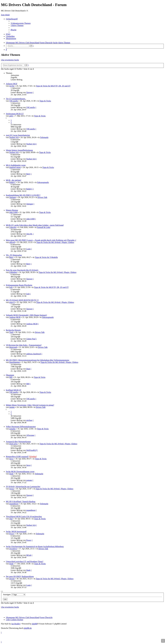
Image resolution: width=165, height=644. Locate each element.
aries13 (12, 302)
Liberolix (13, 227)
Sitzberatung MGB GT (15, 114)
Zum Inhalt (5, 15)
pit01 (11, 116)
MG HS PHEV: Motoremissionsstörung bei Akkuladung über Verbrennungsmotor (37, 360)
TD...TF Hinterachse (14, 255)
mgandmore (14, 504)
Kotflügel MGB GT (14, 390)
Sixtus (12, 489)
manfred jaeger (15, 167)
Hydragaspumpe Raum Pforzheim (19, 285)
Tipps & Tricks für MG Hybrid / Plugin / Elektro (55, 242)
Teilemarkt (44, 137)
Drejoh (12, 579)
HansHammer (15, 362)
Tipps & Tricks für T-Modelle (46, 257)
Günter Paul (31, 339)
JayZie (12, 86)
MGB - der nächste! (14, 180)
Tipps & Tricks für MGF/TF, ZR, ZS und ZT (53, 86)
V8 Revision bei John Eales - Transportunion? (24, 345)
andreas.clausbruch (34, 354)
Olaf (11, 519)
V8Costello (14, 101)
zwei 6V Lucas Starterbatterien (18, 135)
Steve (11, 459)
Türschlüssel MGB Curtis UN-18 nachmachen (24, 517)
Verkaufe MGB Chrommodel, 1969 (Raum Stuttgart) (26, 315)
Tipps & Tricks (45, 101)
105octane (30, 435)
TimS (11, 332)
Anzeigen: (14, 594)
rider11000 (13, 212)
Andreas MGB (15, 317)
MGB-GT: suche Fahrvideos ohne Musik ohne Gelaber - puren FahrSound (35, 225)
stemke (12, 407)
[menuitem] (21, 23)
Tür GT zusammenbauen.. (16, 99)
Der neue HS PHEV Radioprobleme (20, 576)
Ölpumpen (10, 375)
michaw (29, 420)
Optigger (13, 197)
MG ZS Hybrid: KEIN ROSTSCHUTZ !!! (22, 300)
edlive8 (12, 242)
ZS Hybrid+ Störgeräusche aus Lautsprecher (23, 487)
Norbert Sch (14, 137)
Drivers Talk (42, 197)
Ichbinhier (13, 272)
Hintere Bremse (12, 210)
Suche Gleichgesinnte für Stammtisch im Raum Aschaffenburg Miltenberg (35, 546)
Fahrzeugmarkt (43, 182)
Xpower (29, 92)
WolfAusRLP (31, 450)
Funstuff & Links (44, 227)
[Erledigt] (33, 457)
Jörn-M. (29, 234)
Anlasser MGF (12, 84)
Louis (28, 249)
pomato (29, 480)
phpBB (34, 624)
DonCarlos (13, 444)
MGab (29, 555)
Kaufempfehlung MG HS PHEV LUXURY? (23, 195)
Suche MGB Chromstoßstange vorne (20, 472)
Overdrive (13, 549)
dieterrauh (13, 347)
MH (11, 377)
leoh (11, 287)
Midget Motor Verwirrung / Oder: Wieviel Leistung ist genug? (30, 405)
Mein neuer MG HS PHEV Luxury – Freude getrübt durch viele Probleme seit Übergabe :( (41, 240)
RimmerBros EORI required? (17, 457)
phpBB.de (28, 628)
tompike (12, 429)
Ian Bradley (16, 624)
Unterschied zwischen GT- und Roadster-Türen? (25, 561)
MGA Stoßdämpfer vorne (16, 165)
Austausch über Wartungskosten (18, 442)
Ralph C (12, 182)
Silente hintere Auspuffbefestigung (19, 150)
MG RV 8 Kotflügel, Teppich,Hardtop (21, 502)
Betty (28, 174)
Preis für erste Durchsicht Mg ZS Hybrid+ (22, 270)
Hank (11, 474)
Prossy (12, 534)
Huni (28, 369)
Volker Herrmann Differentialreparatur (21, 427)
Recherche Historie (13, 330)
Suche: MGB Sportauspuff (16, 532)
